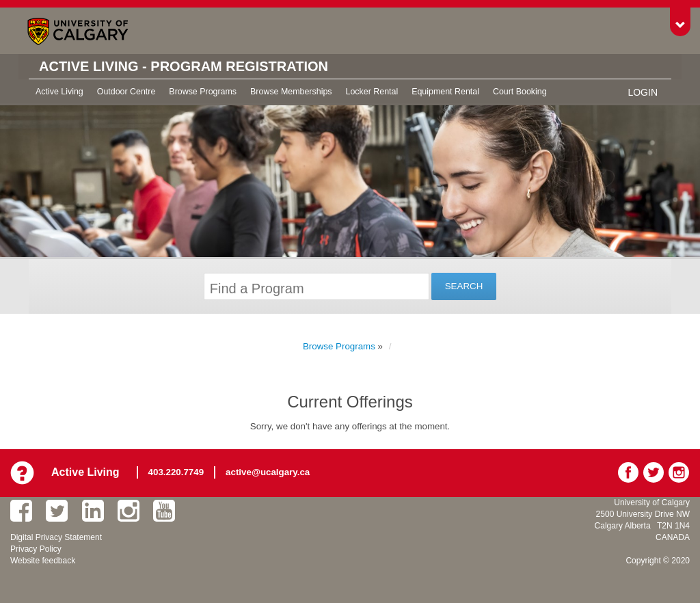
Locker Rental (372, 92)
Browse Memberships (291, 92)
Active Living (59, 92)
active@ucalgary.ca (268, 472)
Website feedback (43, 561)
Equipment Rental (445, 92)
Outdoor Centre (126, 92)
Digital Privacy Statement (56, 537)
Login (643, 92)
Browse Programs (203, 92)
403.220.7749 (176, 472)
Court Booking (520, 92)
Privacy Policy (36, 549)
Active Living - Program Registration (184, 66)
